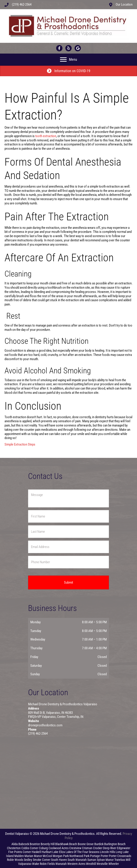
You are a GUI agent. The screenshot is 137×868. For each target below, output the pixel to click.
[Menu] (68, 60)
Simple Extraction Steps (20, 444)
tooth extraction (46, 136)
